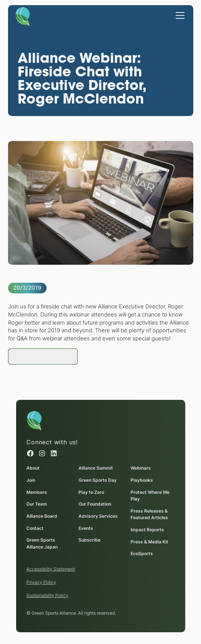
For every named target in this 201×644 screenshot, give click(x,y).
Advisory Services (98, 516)
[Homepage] (22, 16)
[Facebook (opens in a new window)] (30, 453)
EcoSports (142, 553)
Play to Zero (91, 492)
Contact (35, 528)
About (33, 468)
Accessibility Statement (51, 569)
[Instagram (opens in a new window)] (42, 453)
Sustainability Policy (47, 595)
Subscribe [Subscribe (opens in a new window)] (89, 540)
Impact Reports (147, 530)
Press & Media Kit (149, 542)
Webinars (141, 468)
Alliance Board (42, 516)
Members (37, 492)
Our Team (37, 504)
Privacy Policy (41, 582)
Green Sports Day (98, 480)
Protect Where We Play (150, 495)
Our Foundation (95, 504)
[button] (179, 15)
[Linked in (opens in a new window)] (53, 453)
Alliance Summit (96, 468)
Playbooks (142, 480)
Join (31, 480)
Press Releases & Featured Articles (149, 514)
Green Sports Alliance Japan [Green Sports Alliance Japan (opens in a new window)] (42, 543)
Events (86, 528)
